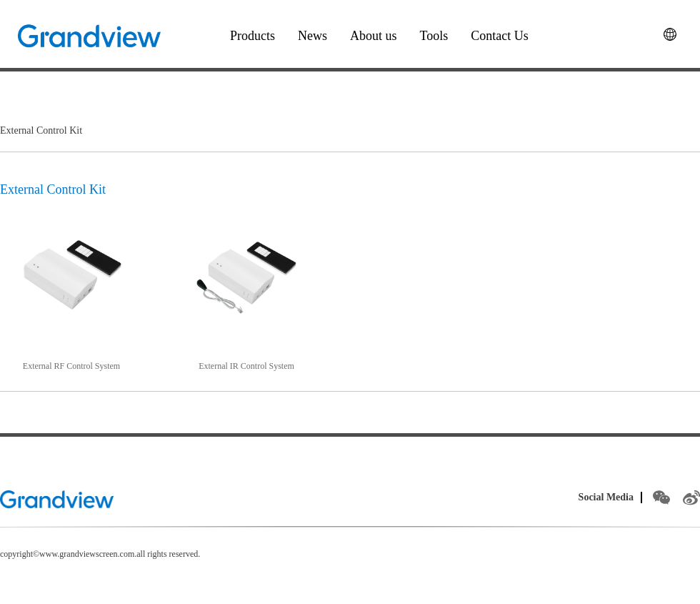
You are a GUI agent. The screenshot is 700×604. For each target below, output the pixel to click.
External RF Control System (71, 366)
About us (374, 36)
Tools (434, 36)
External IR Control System (246, 366)
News (312, 36)
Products (252, 36)
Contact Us (500, 36)
